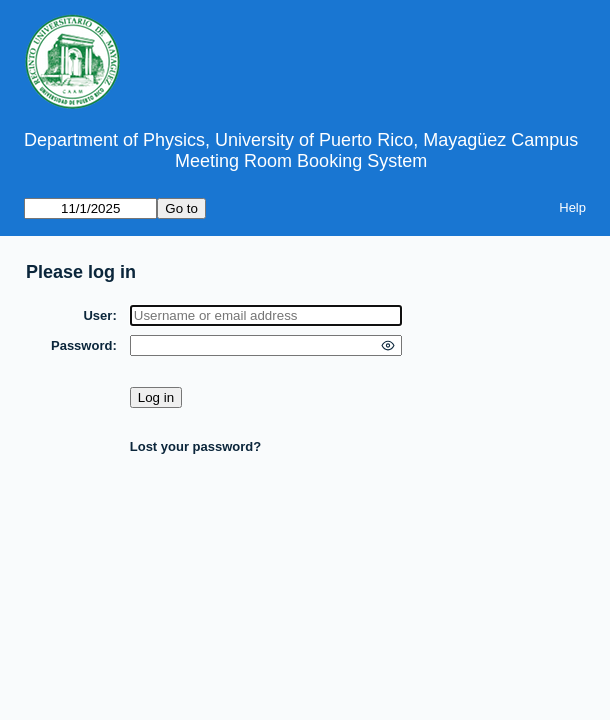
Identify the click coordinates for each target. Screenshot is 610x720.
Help (572, 207)
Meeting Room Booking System (301, 161)
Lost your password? (195, 446)
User (97, 315)
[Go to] (90, 208)
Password (81, 345)
